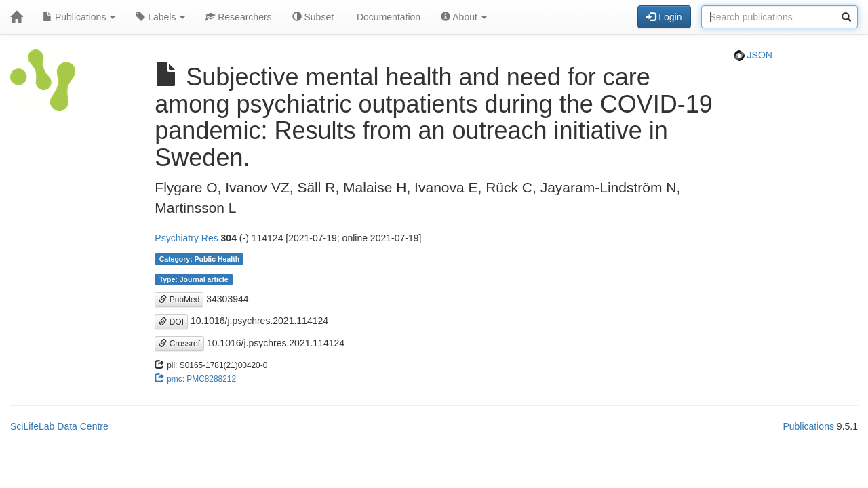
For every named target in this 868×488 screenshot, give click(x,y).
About (464, 17)
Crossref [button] (179, 344)
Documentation (387, 17)
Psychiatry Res (186, 238)
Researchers (238, 17)
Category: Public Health (199, 259)
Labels (160, 17)
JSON (753, 55)
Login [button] (664, 17)
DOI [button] (171, 322)
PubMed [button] (179, 300)
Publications (79, 17)
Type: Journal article (194, 279)
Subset (313, 17)
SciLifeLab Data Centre (59, 426)
